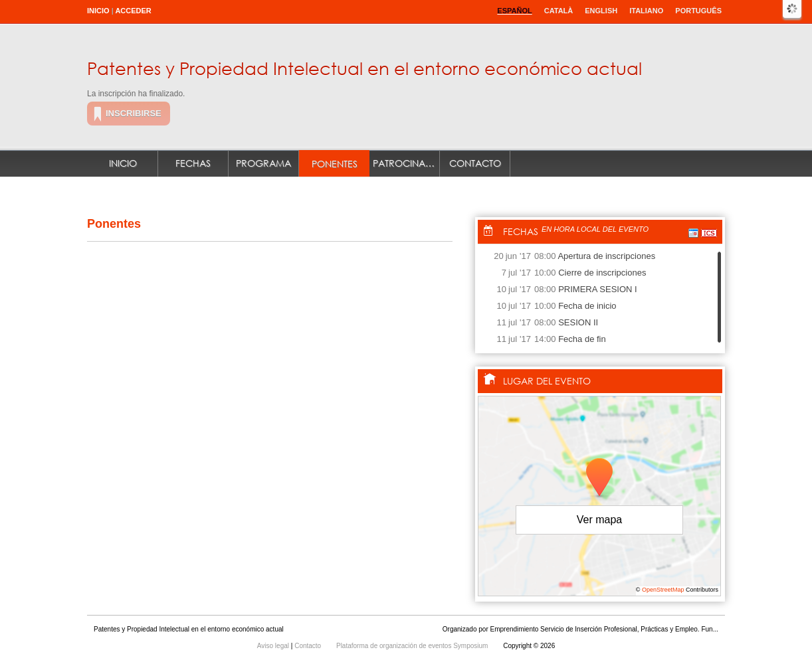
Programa (263, 163)
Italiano (646, 11)
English (601, 11)
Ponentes (335, 164)
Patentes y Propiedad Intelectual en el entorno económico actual (364, 68)
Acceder (133, 11)
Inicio (98, 11)
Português (698, 11)
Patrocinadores (406, 163)
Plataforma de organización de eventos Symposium (413, 646)
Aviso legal (274, 646)
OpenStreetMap (663, 590)
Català (559, 11)
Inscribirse (134, 113)
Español (514, 11)
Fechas (193, 163)
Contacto (475, 163)
